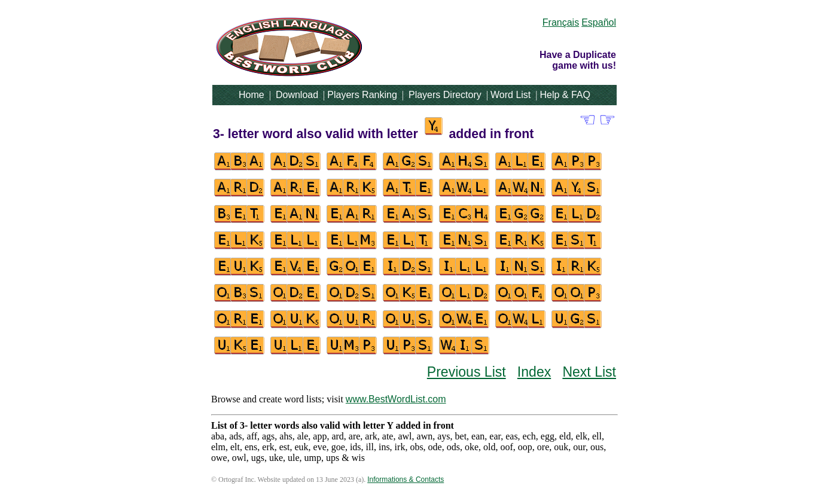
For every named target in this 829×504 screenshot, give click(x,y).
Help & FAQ (565, 95)
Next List (589, 372)
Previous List (467, 372)
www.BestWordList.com (396, 399)
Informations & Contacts (406, 479)
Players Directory (445, 95)
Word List (510, 95)
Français (561, 22)
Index (534, 372)
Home (252, 95)
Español (599, 22)
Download (297, 95)
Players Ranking (362, 95)
